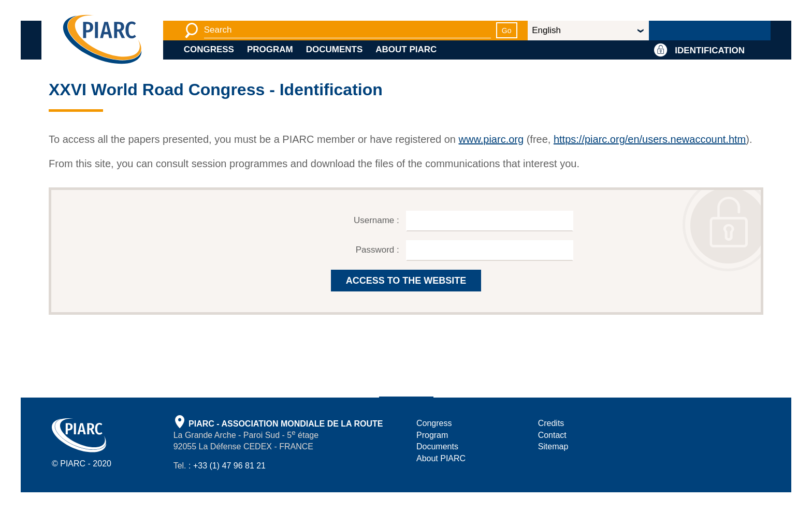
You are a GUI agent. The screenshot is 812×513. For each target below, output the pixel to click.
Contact (552, 435)
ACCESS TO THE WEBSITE (406, 281)
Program (270, 49)
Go (507, 31)
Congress (209, 49)
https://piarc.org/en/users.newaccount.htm (650, 139)
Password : (379, 250)
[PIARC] (102, 40)
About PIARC (406, 49)
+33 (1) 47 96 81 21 (229, 466)
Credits (551, 423)
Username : (378, 220)
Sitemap (553, 446)
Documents (335, 49)
